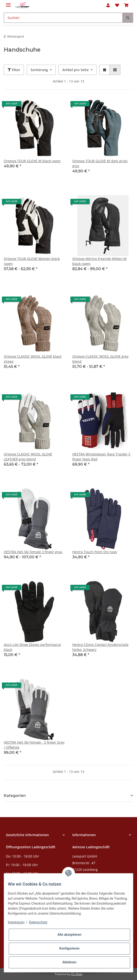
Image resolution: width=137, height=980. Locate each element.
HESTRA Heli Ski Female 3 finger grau (33, 552)
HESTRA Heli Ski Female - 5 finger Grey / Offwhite (34, 745)
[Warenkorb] (126, 5)
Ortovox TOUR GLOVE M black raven (32, 161)
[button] (108, 5)
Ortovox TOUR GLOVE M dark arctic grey (100, 163)
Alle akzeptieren (69, 935)
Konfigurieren (69, 948)
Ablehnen (69, 962)
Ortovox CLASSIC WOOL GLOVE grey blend (100, 359)
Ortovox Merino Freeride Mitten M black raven (99, 261)
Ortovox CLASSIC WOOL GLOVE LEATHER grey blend (28, 457)
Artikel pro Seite (75, 70)
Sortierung (39, 70)
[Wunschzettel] (117, 5)
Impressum (16, 922)
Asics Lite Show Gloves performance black (32, 647)
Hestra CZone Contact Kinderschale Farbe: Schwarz (100, 647)
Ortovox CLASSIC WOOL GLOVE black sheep (33, 359)
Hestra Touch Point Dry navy (95, 552)
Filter (14, 70)
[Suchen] (63, 18)
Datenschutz (38, 922)
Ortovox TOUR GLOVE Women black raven (32, 261)
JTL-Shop (77, 974)
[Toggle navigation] (8, 3)
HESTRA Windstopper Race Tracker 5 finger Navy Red (101, 457)
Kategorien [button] (15, 796)
